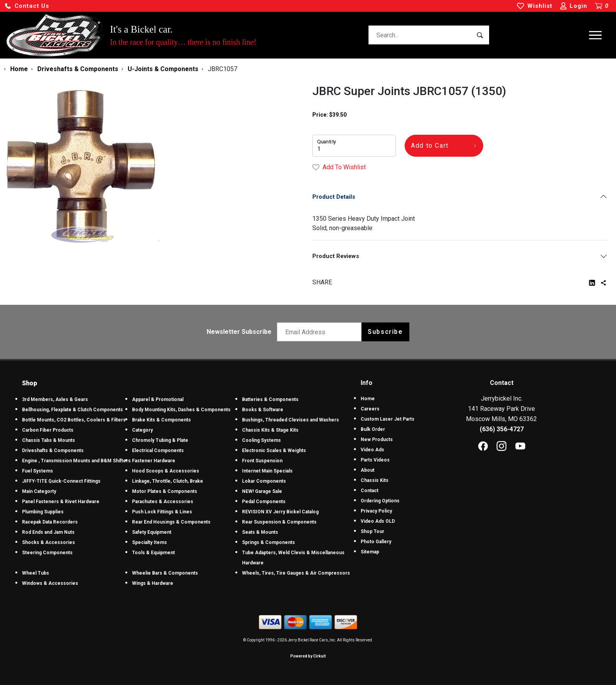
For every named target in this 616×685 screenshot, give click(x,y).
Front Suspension (262, 461)
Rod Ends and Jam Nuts (48, 532)
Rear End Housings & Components (171, 522)
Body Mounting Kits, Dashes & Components (181, 410)
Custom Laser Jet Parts (388, 419)
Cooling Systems (261, 440)
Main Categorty (39, 491)
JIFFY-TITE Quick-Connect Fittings (61, 481)
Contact (369, 491)
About (368, 470)
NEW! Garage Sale (262, 491)
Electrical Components (158, 451)
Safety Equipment (152, 532)
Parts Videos (375, 460)
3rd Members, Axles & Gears (55, 399)
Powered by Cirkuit (308, 656)
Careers (370, 409)
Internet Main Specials (267, 471)
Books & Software (263, 410)
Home (368, 399)
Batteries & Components (270, 399)
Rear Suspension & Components (279, 522)
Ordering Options (380, 501)
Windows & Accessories (50, 583)
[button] (27, 6)
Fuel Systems (38, 471)
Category (142, 430)
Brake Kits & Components (161, 420)
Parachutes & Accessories (163, 502)
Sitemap (370, 552)
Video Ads (372, 450)
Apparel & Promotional (158, 399)
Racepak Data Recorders (50, 522)
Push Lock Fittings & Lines (162, 512)
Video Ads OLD (378, 521)
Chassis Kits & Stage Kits (270, 430)
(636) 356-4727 (502, 429)
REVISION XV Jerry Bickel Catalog (280, 512)
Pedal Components (264, 502)
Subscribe (385, 332)
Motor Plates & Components (165, 491)
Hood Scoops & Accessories (166, 471)
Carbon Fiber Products (48, 430)
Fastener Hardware (154, 461)
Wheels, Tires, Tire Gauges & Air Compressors (296, 573)
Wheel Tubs (36, 573)
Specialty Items (149, 542)
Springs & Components (269, 542)
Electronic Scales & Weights (274, 451)
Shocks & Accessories (49, 542)
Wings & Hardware (153, 583)
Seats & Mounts (260, 532)
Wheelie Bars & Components (165, 573)
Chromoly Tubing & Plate (160, 440)
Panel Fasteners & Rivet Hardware (61, 502)
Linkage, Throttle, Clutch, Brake (168, 481)
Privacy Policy (376, 511)
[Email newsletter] (321, 332)
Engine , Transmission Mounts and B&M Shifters (76, 461)
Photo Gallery (376, 542)
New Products (377, 440)
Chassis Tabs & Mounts (49, 440)
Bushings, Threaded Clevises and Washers (291, 420)
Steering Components (47, 553)
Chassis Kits (375, 480)
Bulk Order (373, 429)
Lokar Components (264, 481)
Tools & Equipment (153, 553)
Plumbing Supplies (43, 512)
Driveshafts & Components (53, 451)
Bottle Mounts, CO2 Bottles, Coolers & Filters (74, 420)
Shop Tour (372, 531)
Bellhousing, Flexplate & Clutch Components (72, 410)
